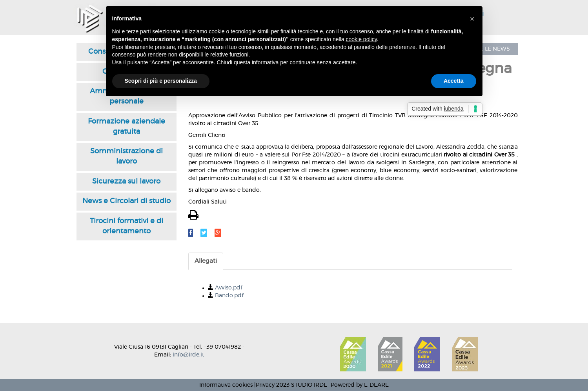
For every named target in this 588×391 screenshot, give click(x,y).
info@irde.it (188, 355)
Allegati (206, 261)
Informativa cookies (226, 385)
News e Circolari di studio (127, 201)
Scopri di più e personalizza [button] (161, 81)
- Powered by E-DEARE (358, 385)
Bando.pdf (229, 296)
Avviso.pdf (229, 288)
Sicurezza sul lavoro (126, 182)
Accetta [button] (454, 81)
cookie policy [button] (361, 39)
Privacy (265, 385)
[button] (472, 19)
